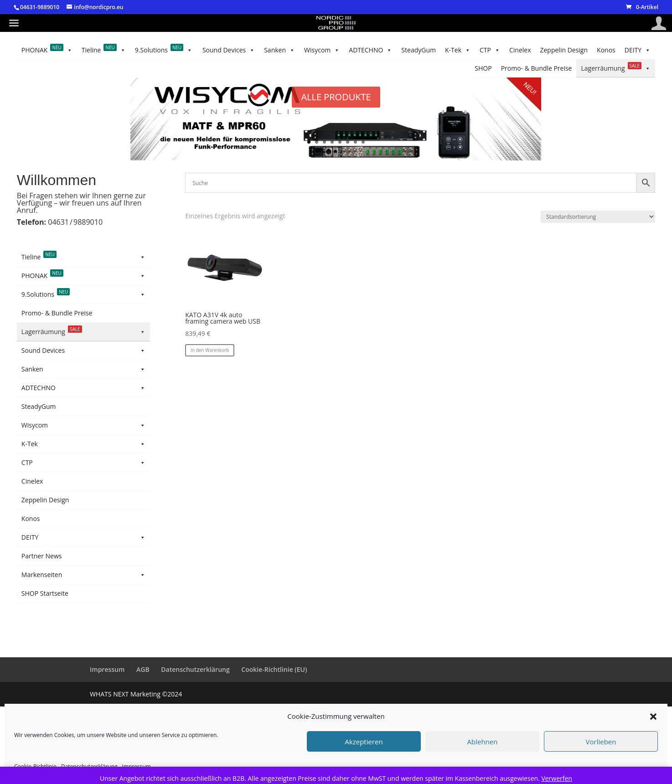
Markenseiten (83, 655)
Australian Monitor (49, 349)
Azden (31, 365)
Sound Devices (439, 50)
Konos (62, 50)
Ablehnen (483, 742)
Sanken (388, 50)
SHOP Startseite (45, 673)
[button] (653, 717)
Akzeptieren (364, 742)
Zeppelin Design (104, 50)
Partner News (42, 636)
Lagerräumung (509, 50)
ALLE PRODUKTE (336, 97)
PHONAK (47, 68)
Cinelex (148, 50)
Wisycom (346, 50)
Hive (28, 381)
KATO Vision (39, 397)
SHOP (642, 50)
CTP (178, 50)
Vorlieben (601, 742)
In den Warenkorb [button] (210, 350)
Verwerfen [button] (557, 778)
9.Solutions (164, 68)
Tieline (104, 68)
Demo (30, 413)
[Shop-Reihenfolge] (598, 217)
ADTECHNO (297, 50)
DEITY (638, 68)
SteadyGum (249, 50)
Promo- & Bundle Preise (589, 50)
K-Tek (210, 50)
